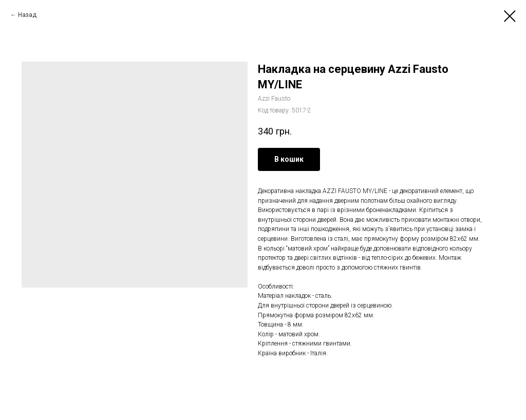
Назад (27, 15)
